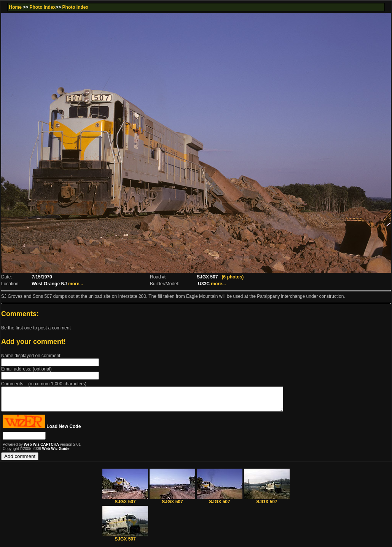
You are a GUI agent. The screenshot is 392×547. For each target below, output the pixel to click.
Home (15, 7)
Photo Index (43, 7)
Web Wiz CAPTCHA (42, 449)
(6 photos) (233, 277)
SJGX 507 (125, 504)
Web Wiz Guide (56, 453)
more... (76, 284)
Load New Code (64, 431)
